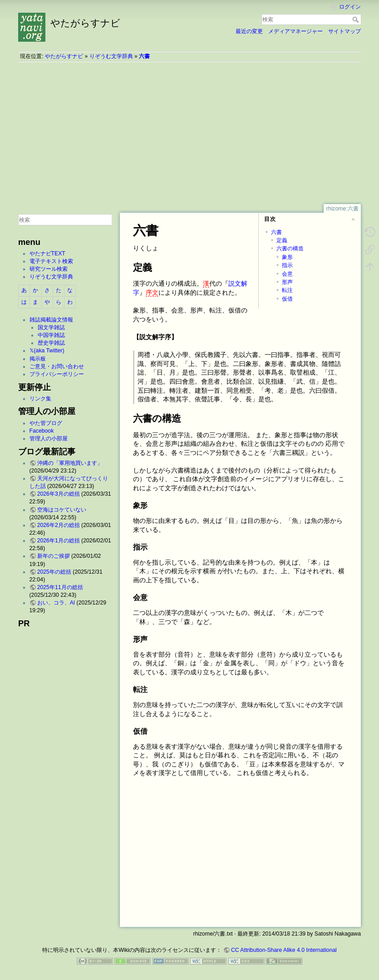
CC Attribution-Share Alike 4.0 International (284, 950)
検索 (357, 20)
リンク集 (40, 399)
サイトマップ (345, 31)
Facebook (42, 431)
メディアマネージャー (295, 31)
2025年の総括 (54, 572)
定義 (282, 240)
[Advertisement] (189, 133)
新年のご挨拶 (54, 556)
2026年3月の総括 (59, 494)
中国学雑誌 (51, 335)
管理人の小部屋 (49, 439)
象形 (287, 257)
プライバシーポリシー (57, 374)
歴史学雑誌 (51, 343)
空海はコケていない (62, 510)
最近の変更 (249, 31)
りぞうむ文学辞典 (111, 56)
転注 (287, 290)
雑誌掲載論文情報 (51, 320)
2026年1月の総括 (59, 541)
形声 (287, 282)
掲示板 (38, 359)
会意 (287, 274)
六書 (144, 56)
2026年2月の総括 (59, 525)
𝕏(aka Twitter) (47, 351)
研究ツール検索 (49, 269)
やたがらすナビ (64, 56)
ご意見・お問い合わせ (57, 366)
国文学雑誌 (51, 327)
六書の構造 (290, 249)
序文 (152, 293)
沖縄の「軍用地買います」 (70, 463)
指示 (287, 265)
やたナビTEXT (47, 254)
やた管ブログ (46, 423)
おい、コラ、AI (56, 603)
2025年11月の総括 (60, 587)
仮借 (287, 299)
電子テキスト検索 (51, 261)
